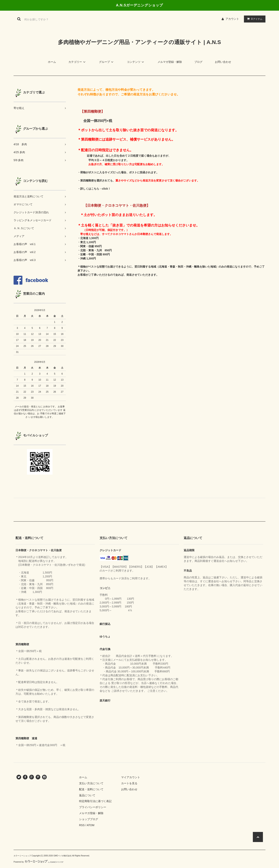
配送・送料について (91, 789)
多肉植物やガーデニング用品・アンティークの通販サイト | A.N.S (139, 42)
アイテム (254, 19)
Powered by (39, 862)
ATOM (91, 825)
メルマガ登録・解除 (170, 62)
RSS (82, 825)
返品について (87, 795)
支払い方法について (91, 783)
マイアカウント (131, 777)
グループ (107, 62)
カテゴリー (77, 62)
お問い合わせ (223, 62)
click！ (106, 189)
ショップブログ (89, 819)
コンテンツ (136, 62)
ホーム (52, 62)
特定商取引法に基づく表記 (95, 801)
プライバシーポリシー (93, 807)
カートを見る (129, 783)
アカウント (232, 19)
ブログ (198, 62)
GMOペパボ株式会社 (63, 856)
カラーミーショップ (22, 856)
